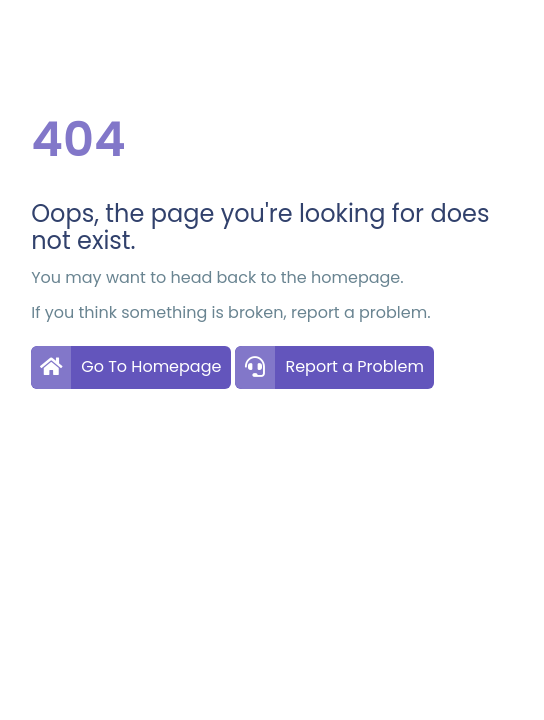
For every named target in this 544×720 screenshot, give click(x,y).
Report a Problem (354, 366)
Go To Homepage (151, 366)
